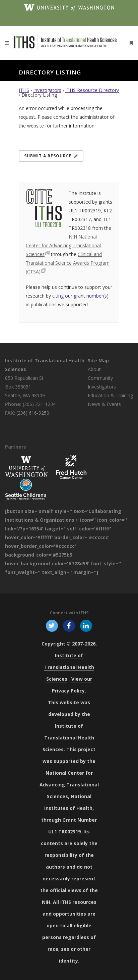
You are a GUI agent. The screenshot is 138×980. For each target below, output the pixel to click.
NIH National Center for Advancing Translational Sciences (63, 245)
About (94, 369)
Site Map (98, 360)
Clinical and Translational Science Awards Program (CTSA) (68, 263)
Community (100, 378)
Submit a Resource (51, 156)
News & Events (104, 404)
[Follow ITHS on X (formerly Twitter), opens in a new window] (52, 625)
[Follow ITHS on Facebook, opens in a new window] (69, 625)
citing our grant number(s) (80, 296)
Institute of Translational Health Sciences (69, 667)
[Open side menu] (130, 43)
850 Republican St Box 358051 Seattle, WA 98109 (25, 387)
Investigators (47, 90)
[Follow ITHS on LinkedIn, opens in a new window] (86, 625)
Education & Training (110, 395)
